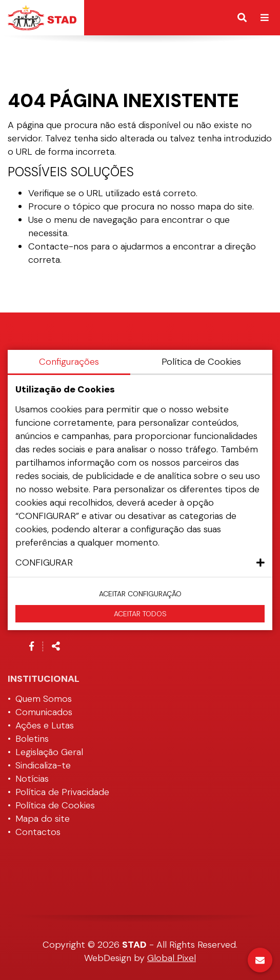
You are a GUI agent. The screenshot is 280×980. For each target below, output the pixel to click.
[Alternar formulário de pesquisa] (242, 18)
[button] (140, 562)
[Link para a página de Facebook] (32, 647)
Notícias (32, 779)
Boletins (32, 739)
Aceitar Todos (140, 614)
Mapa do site (43, 819)
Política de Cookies (55, 805)
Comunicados (44, 712)
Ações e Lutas (45, 725)
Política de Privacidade (62, 792)
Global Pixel (172, 958)
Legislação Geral (49, 752)
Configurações (69, 362)
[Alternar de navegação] (265, 18)
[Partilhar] (56, 647)
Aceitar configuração (140, 594)
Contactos (38, 832)
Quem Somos (44, 699)
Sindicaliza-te (43, 765)
